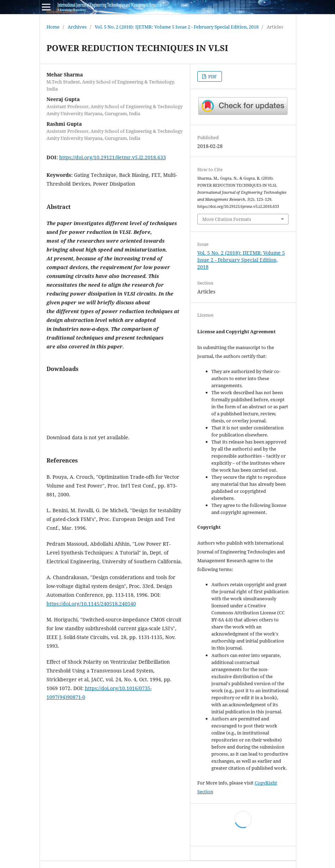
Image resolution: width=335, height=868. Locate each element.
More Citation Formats (227, 219)
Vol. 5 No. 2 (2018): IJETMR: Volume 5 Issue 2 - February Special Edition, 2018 (177, 27)
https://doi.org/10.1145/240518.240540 (91, 604)
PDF (212, 76)
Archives (77, 27)
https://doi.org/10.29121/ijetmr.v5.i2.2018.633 (113, 157)
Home (53, 27)
